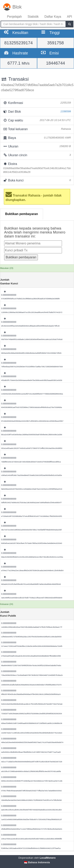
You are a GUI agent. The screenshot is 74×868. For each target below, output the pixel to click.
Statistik (33, 17)
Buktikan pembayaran (22, 214)
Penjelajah (15, 17)
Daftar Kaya (53, 17)
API (69, 17)
